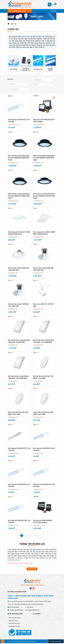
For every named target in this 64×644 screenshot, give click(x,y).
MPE (17, 273)
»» (42, 536)
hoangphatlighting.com (33, 611)
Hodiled (42, 125)
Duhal (17, 125)
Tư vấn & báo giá (54, 641)
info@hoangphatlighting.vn (16, 611)
